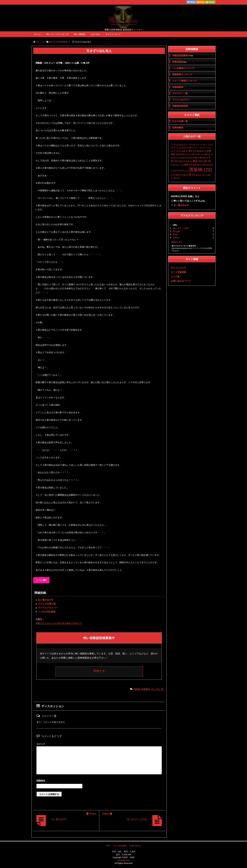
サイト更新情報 (178, 272)
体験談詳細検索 (180, 106)
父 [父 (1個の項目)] (173, 175)
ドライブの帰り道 (47, 604)
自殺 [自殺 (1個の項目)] (185, 175)
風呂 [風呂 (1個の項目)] (176, 178)
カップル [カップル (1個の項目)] (190, 145)
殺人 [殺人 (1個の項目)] (185, 171)
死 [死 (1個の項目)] (180, 171)
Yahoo (176, 238)
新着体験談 (179, 62)
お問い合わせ (135, 846)
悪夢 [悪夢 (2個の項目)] (188, 165)
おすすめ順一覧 (180, 121)
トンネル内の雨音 (47, 612)
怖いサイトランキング (57, 34)
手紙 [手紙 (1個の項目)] (206, 165)
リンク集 (175, 277)
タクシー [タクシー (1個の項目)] (201, 145)
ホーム (37, 34)
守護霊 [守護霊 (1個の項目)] (182, 161)
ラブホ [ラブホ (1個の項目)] (177, 151)
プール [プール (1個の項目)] (177, 148)
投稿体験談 (178, 87)
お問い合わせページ (181, 281)
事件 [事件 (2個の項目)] (192, 151)
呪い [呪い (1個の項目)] (200, 154)
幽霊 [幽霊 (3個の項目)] (197, 161)
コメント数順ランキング (184, 81)
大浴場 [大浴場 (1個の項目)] (182, 158)
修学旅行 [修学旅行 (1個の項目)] (184, 154)
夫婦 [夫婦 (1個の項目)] (190, 158)
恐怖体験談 (178, 128)
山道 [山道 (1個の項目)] (189, 161)
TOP (108, 846)
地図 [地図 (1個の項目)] (207, 154)
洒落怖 (137, 689)
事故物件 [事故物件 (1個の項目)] (201, 151)
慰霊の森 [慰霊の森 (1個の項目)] (197, 165)
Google (176, 231)
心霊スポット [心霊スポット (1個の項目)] (177, 165)
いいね (41, 580)
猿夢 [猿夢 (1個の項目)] (179, 175)
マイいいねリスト (181, 100)
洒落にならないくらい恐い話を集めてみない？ (59, 623)
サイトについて (113, 34)
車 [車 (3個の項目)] (192, 175)
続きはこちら (177, 242)
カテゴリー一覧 (180, 93)
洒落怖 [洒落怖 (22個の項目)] (200, 170)
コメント (41, 744)
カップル (155, 689)
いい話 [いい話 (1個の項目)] (175, 145)
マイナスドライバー (48, 608)
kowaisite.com (123, 860)
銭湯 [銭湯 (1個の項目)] (199, 175)
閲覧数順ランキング (182, 74)
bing (175, 234)
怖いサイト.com (181, 228)
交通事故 (145, 689)
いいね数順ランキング (183, 68)
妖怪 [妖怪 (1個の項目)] (196, 158)
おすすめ (95, 34)
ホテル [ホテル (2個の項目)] (187, 148)
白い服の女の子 (46, 600)
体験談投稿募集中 (183, 56)
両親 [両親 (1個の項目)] (185, 151)
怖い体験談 (80, 34)
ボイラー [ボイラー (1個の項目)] (197, 148)
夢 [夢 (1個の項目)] (176, 158)
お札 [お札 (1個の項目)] (182, 145)
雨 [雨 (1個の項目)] (204, 175)
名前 (99, 781)
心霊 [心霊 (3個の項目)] (206, 161)
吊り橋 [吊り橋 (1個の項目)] (193, 154)
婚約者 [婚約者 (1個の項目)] (204, 158)
